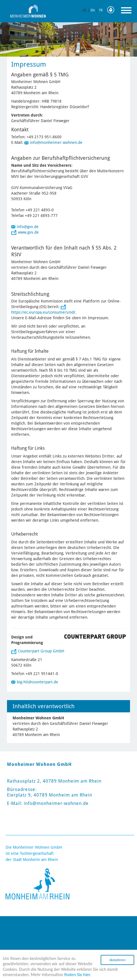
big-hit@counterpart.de (37, 682)
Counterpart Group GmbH (41, 651)
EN (93, 10)
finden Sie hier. (78, 975)
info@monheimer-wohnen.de (56, 142)
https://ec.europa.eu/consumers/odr (43, 312)
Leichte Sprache (112, 10)
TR (101, 10)
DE (84, 10)
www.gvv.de (28, 232)
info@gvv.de (28, 227)
